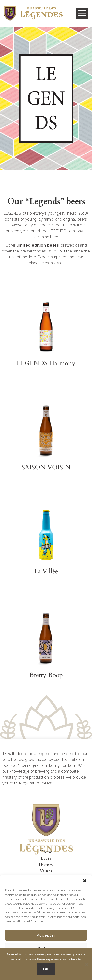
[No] (86, 964)
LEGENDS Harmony (46, 363)
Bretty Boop (46, 675)
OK (46, 969)
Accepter (46, 935)
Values (46, 871)
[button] (85, 881)
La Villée (46, 571)
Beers (46, 858)
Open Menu (82, 13)
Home (46, 852)
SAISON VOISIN (46, 467)
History (46, 865)
